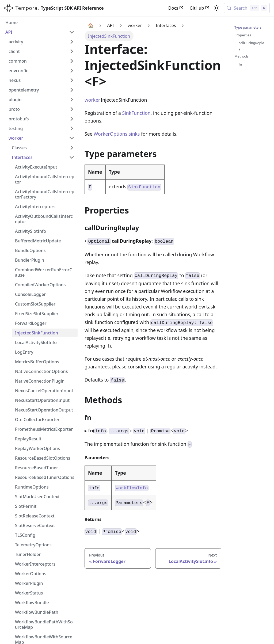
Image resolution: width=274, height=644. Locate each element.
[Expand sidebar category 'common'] (72, 61)
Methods (241, 56)
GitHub (199, 8)
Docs (176, 8)
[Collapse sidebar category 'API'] (72, 32)
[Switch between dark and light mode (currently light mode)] (216, 8)
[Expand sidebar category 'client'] (72, 51)
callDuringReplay (251, 46)
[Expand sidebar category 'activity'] (72, 42)
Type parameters (248, 27)
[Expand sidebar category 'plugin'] (72, 100)
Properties (243, 35)
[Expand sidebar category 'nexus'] (72, 80)
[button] (43, 148)
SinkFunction (136, 113)
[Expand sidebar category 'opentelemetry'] (72, 90)
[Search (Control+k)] (247, 8)
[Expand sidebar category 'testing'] (72, 128)
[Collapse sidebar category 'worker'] (72, 138)
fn (240, 64)
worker (92, 100)
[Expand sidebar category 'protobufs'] (72, 119)
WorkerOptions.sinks (117, 134)
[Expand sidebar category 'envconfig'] (72, 71)
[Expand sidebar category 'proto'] (72, 109)
